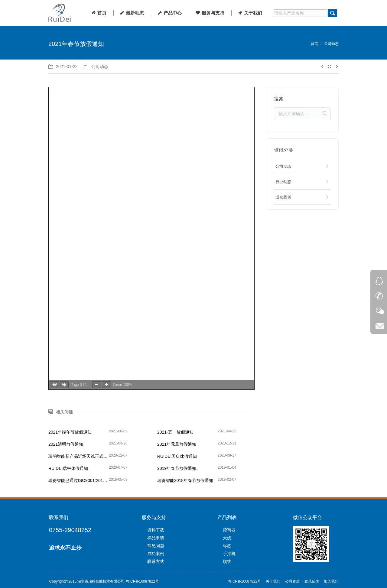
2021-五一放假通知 (175, 432)
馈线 (227, 561)
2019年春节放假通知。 (179, 468)
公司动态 (331, 44)
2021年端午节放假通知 (70, 432)
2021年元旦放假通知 (177, 444)
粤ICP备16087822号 (142, 581)
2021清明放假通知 (66, 444)
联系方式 (156, 561)
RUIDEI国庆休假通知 (177, 456)
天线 (227, 538)
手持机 (229, 554)
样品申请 (156, 538)
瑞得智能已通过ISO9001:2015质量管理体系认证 (79, 480)
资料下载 (156, 530)
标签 (227, 546)
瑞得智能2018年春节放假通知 (185, 480)
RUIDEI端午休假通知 (68, 468)
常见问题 (156, 546)
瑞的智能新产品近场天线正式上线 (79, 456)
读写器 (229, 530)
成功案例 (156, 554)
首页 (314, 44)
